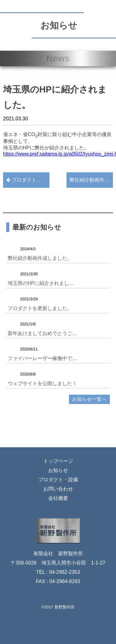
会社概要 (58, 498)
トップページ (58, 461)
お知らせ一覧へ (89, 399)
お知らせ (58, 470)
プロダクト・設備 (58, 480)
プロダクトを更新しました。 (28, 180)
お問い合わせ (58, 489)
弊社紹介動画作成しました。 (91, 180)
